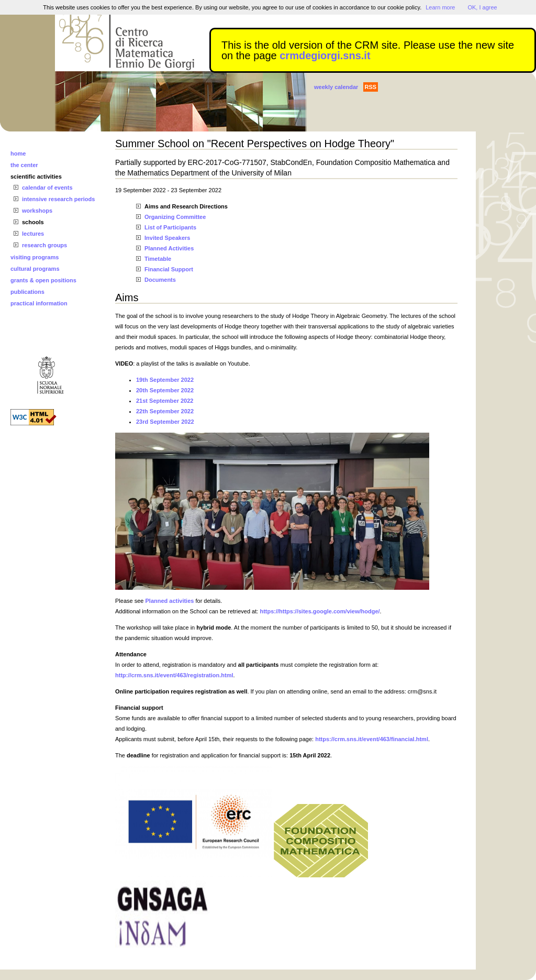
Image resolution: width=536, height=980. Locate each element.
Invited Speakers (167, 238)
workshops (37, 211)
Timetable (158, 259)
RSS (371, 87)
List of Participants (170, 227)
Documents (160, 280)
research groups (44, 245)
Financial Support (169, 269)
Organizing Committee (175, 217)
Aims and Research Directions (186, 206)
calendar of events (47, 188)
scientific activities (36, 177)
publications (27, 292)
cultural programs (35, 269)
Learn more (440, 7)
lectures (33, 234)
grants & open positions (43, 280)
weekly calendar (336, 87)
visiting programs (35, 257)
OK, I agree (482, 7)
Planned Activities (169, 248)
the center (24, 165)
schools (33, 222)
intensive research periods (58, 199)
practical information (39, 303)
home (18, 153)
